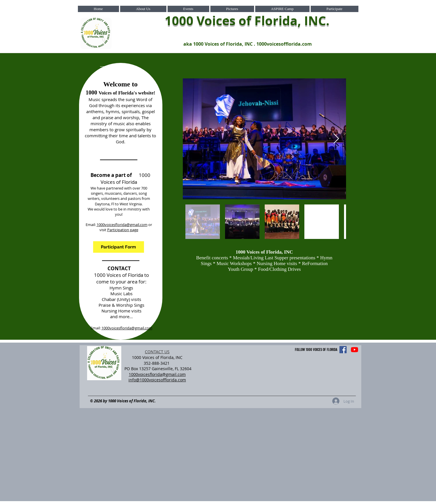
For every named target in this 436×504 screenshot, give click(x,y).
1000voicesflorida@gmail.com (122, 225)
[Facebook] (343, 350)
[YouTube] (355, 350)
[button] (143, 9)
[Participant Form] (119, 247)
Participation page (123, 230)
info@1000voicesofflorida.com (157, 380)
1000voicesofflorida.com (284, 44)
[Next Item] (336, 139)
